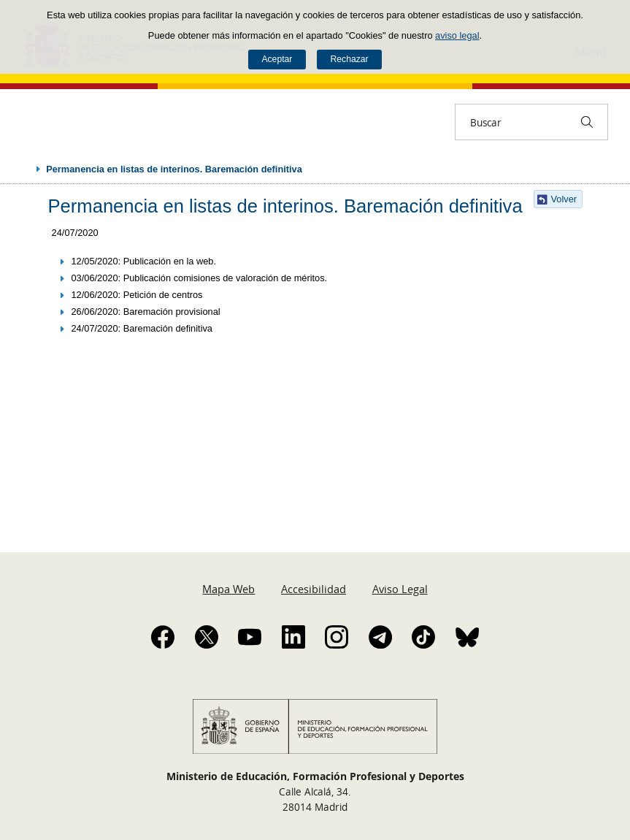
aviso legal (457, 35)
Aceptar (277, 59)
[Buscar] (587, 122)
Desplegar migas (23, 169)
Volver (564, 199)
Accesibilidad (314, 589)
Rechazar (350, 59)
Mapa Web (228, 589)
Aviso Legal (400, 589)
